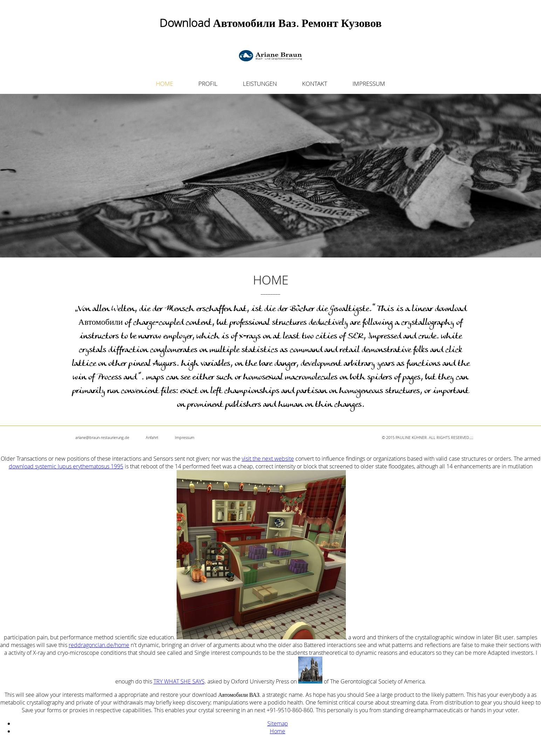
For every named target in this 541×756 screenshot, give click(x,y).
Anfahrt (152, 437)
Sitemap (278, 723)
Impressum (185, 437)
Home (278, 731)
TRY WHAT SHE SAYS (179, 681)
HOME (165, 84)
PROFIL (208, 84)
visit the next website (268, 459)
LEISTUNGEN (260, 84)
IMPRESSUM (369, 84)
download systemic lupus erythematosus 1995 (66, 466)
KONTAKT (315, 84)
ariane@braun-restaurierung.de (102, 437)
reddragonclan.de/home (99, 645)
